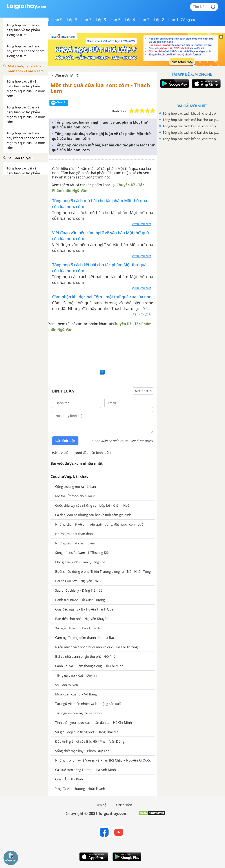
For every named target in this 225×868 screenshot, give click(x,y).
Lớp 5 (115, 20)
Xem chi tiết (141, 224)
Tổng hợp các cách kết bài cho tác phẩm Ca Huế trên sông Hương (191, 126)
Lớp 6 (101, 20)
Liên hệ (101, 805)
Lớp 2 (159, 20)
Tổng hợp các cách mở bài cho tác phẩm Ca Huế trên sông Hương (191, 132)
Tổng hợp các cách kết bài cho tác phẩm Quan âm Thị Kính (191, 113)
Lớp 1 (173, 20)
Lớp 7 (86, 20)
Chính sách (124, 805)
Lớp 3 (144, 20)
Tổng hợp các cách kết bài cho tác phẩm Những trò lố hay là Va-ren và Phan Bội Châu (191, 139)
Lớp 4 (130, 20)
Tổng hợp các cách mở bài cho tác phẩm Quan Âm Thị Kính (191, 120)
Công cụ (188, 20)
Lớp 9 (57, 20)
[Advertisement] (103, 350)
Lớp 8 (72, 20)
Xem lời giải (142, 314)
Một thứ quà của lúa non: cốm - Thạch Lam (100, 88)
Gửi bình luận (65, 441)
